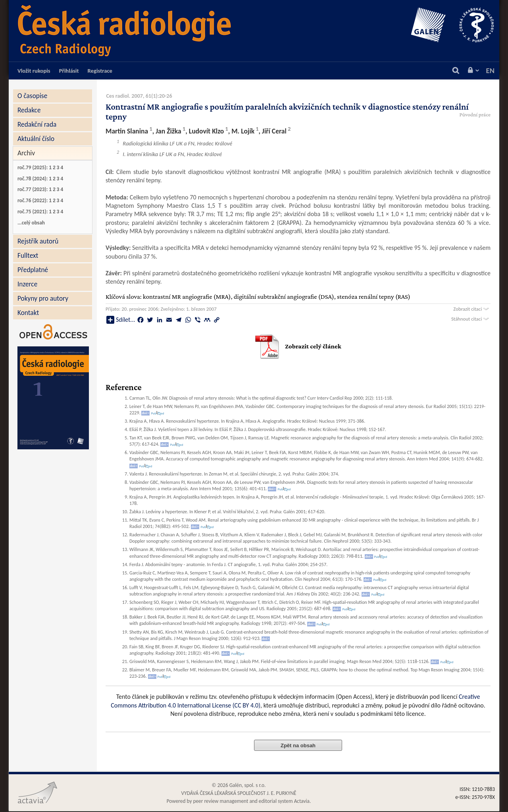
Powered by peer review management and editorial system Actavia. (239, 801)
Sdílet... (121, 320)
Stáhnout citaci (471, 319)
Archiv (26, 153)
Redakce (29, 110)
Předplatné (33, 270)
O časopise (32, 96)
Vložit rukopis (34, 71)
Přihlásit (69, 71)
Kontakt (28, 313)
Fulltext (28, 255)
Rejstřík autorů (38, 241)
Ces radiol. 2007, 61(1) (132, 96)
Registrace (100, 71)
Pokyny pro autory (43, 298)
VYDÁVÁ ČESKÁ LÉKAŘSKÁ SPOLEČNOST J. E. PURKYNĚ (239, 793)
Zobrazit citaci (472, 309)
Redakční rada (37, 124)
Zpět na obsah (298, 745)
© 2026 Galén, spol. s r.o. (239, 785)
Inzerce (27, 284)
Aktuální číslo (36, 139)
